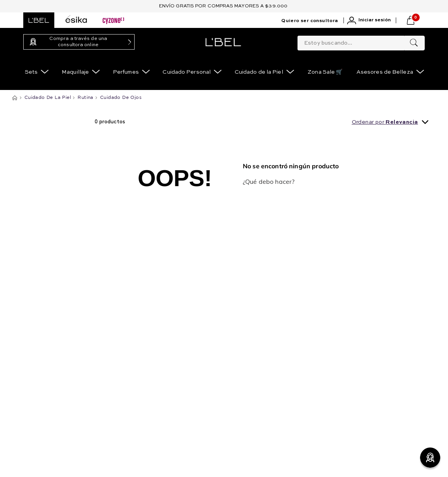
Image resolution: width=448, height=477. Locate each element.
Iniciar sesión (374, 20)
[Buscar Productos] (414, 43)
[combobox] (361, 41)
